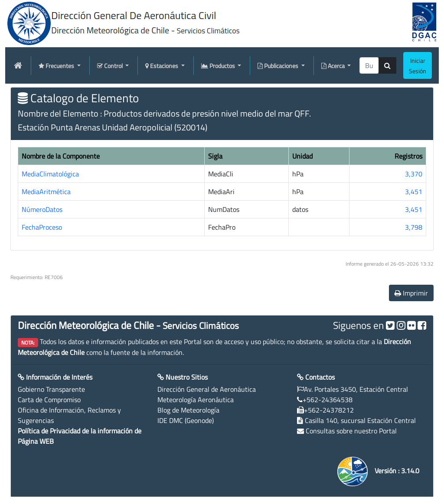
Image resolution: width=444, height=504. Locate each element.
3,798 (414, 227)
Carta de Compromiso (49, 400)
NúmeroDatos (42, 209)
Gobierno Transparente (51, 389)
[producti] (369, 65)
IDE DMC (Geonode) (186, 420)
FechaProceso (42, 227)
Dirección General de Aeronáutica (207, 389)
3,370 (414, 174)
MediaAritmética (46, 192)
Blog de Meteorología (188, 410)
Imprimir (411, 293)
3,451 (414, 192)
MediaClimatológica (50, 174)
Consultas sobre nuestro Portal (351, 431)
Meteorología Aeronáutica (196, 400)
